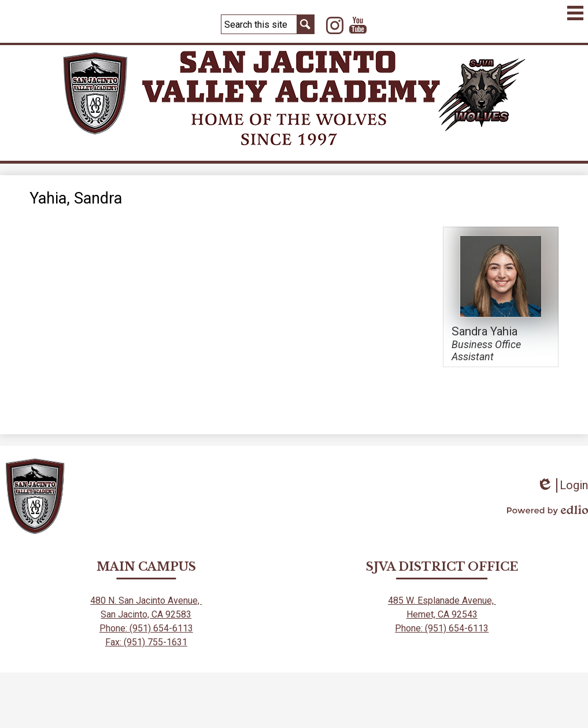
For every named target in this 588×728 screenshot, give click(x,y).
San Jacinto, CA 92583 (146, 614)
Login (562, 485)
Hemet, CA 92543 (442, 614)
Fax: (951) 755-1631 (146, 642)
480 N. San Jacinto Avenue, (146, 600)
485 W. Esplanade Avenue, (442, 600)
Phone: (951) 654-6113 (146, 628)
